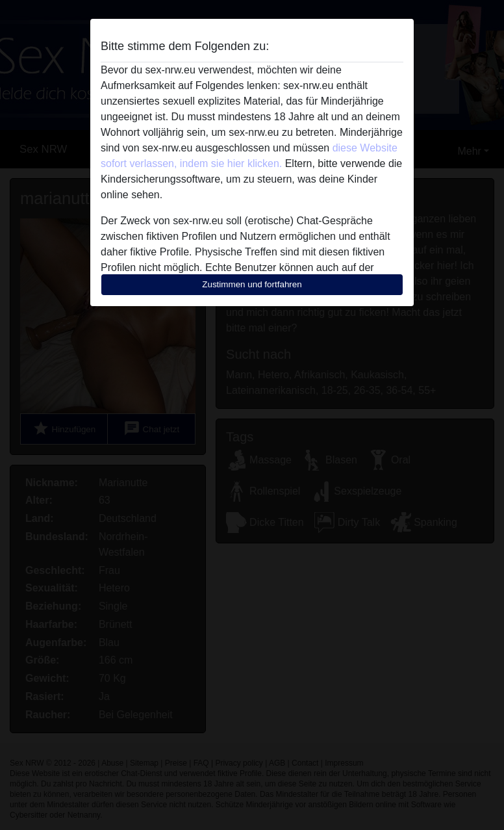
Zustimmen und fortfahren (252, 284)
